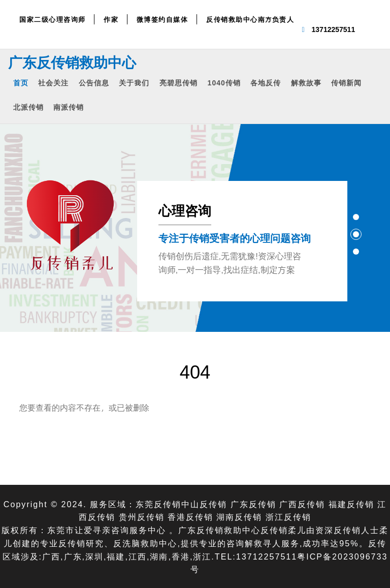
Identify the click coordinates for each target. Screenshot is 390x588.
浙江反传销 (288, 517)
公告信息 (94, 83)
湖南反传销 (239, 517)
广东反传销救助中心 (72, 62)
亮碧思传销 (178, 83)
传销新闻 (346, 83)
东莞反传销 (158, 504)
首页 (21, 83)
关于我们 (134, 83)
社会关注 (53, 83)
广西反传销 (302, 504)
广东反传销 (253, 504)
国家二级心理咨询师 (53, 19)
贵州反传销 (142, 517)
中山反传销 (204, 504)
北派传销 (28, 107)
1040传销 (224, 83)
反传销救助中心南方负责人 (250, 19)
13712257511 (334, 29)
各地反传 (266, 83)
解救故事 (306, 83)
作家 (111, 19)
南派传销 (69, 107)
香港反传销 (190, 517)
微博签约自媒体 (162, 19)
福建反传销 (351, 504)
